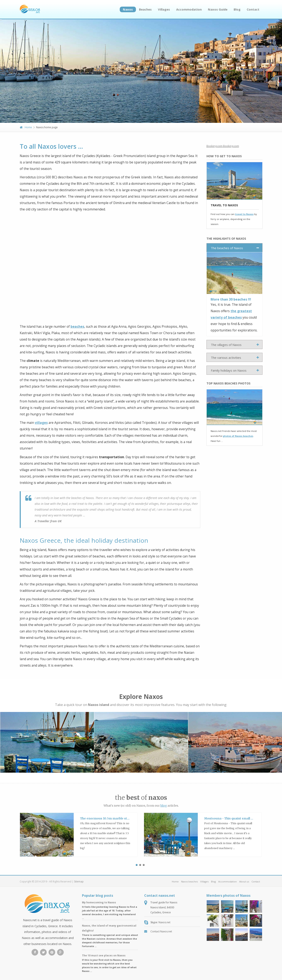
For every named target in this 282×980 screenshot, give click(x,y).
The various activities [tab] (226, 358)
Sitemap (79, 882)
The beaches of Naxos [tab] (227, 248)
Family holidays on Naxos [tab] (229, 370)
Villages (164, 9)
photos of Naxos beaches (238, 436)
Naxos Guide (218, 9)
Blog (237, 9)
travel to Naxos (244, 214)
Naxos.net (164, 922)
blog (164, 806)
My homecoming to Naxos (99, 902)
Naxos (128, 9)
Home (26, 127)
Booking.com (214, 146)
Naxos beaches (189, 882)
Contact (253, 9)
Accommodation (189, 9)
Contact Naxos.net (161, 931)
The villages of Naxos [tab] (226, 345)
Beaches (145, 9)
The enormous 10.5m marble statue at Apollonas (117, 818)
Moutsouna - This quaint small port (231, 818)
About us (244, 882)
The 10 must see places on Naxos (104, 955)
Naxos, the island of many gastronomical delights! (109, 928)
